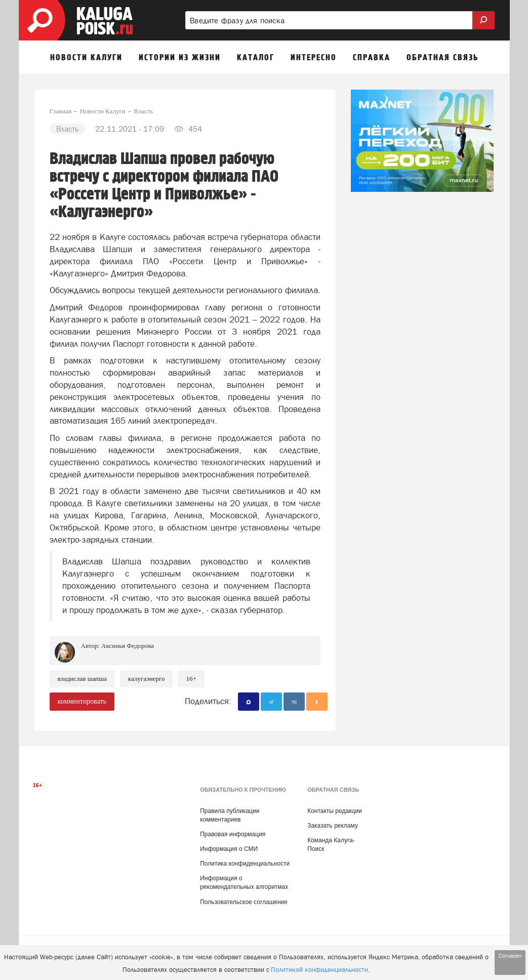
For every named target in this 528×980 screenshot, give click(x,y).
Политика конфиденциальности (245, 864)
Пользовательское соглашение (244, 902)
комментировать (82, 701)
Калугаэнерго (146, 679)
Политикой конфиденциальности (319, 970)
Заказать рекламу (333, 826)
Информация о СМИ (229, 849)
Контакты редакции (334, 811)
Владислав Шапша (83, 679)
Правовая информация (233, 834)
